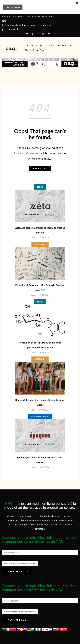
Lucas (33, 238)
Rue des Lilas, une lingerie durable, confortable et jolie (40, 402)
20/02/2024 (44, 467)
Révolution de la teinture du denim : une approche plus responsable (40, 345)
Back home (40, 168)
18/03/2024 (44, 238)
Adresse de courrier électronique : (20, 561)
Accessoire (40, 244)
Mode (40, 187)
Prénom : (7, 547)
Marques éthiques (40, 416)
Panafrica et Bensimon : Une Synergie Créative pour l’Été (40, 287)
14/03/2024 (44, 295)
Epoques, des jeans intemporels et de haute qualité (40, 460)
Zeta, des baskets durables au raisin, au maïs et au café (40, 230)
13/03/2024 (44, 352)
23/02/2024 (44, 410)
